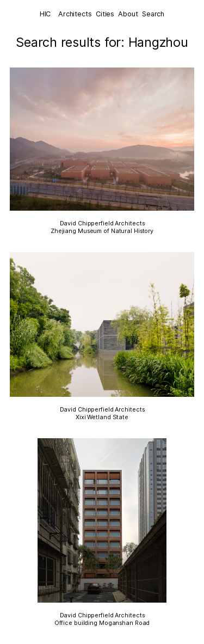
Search (153, 14)
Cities (105, 14)
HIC (45, 14)
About (128, 14)
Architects (75, 14)
